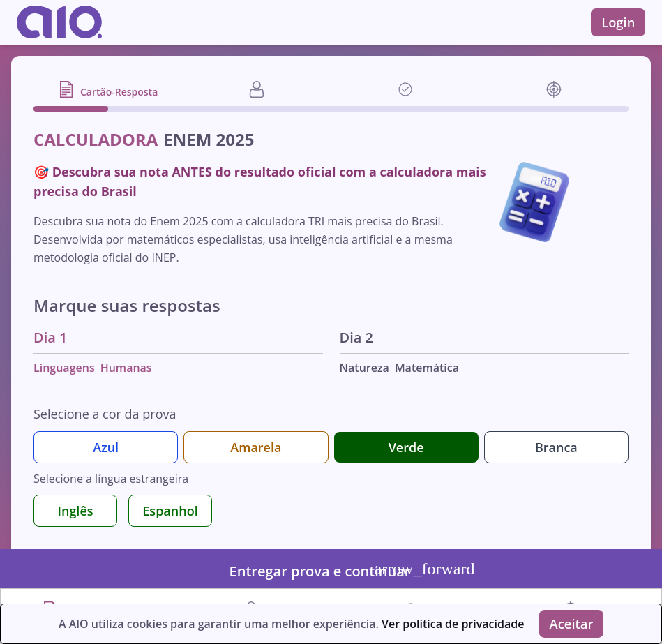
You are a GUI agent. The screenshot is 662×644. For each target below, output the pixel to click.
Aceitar (575, 622)
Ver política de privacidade (446, 622)
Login (616, 22)
